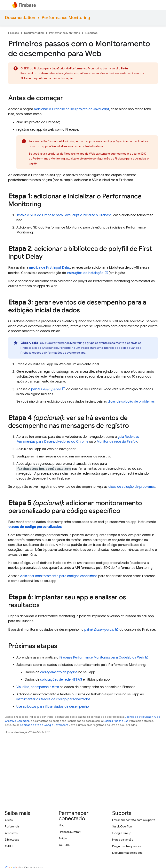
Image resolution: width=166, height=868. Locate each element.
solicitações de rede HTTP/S (61, 680)
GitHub (10, 846)
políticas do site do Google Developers (44, 725)
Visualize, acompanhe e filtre (38, 687)
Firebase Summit (70, 832)
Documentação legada (127, 853)
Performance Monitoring (66, 18)
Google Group (122, 833)
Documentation (20, 18)
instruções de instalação (85, 273)
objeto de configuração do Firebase (102, 158)
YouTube (64, 845)
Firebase (14, 33)
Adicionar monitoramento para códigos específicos (59, 576)
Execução (91, 33)
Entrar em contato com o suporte (134, 820)
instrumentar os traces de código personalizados (53, 699)
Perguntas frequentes (126, 846)
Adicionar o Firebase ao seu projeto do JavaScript (72, 109)
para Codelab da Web (102, 658)
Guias (9, 820)
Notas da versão (123, 840)
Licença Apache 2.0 (116, 721)
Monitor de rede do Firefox (117, 442)
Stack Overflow (122, 826)
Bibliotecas (12, 840)
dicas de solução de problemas (131, 402)
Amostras (11, 833)
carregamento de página (59, 672)
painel (46, 389)
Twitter (63, 838)
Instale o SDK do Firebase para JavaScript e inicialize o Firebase (64, 215)
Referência (12, 826)
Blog (62, 825)
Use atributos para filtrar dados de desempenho (53, 707)
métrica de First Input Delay (50, 268)
